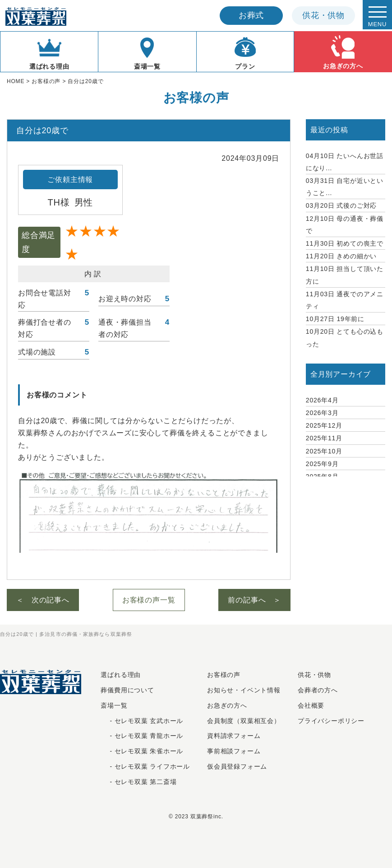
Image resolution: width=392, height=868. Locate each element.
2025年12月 (324, 425)
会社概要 (311, 705)
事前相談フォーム (234, 751)
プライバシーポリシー (331, 721)
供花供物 (323, 15)
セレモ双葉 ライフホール (152, 766)
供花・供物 (314, 675)
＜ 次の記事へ (43, 600)
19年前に (335, 319)
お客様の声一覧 (149, 600)
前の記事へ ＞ (254, 600)
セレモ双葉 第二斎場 (146, 782)
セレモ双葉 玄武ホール (149, 721)
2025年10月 (324, 451)
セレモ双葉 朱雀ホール (149, 751)
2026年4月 (322, 400)
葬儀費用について (127, 690)
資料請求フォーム (234, 736)
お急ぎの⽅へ (227, 705)
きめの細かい (341, 256)
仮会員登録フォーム (237, 766)
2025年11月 (324, 438)
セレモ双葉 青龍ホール (149, 736)
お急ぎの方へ (343, 51)
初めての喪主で (345, 243)
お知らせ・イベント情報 (244, 690)
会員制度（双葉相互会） (244, 721)
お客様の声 (224, 675)
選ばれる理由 (49, 52)
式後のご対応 (341, 205)
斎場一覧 (147, 52)
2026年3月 (322, 413)
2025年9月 (322, 464)
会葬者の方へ (318, 690)
